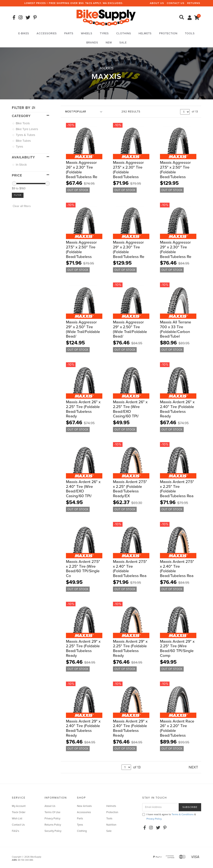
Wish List (17, 819)
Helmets (145, 33)
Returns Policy (53, 825)
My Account (19, 806)
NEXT (193, 767)
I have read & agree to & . (169, 817)
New (109, 43)
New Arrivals (84, 806)
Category (21, 116)
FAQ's (15, 831)
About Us (157, 3)
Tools (190, 33)
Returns (194, 3)
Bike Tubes (24, 141)
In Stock (22, 165)
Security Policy (53, 831)
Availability (23, 157)
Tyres (104, 33)
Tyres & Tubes (26, 135)
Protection (168, 33)
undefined (185, 112)
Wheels (87, 33)
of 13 (195, 112)
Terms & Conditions (183, 814)
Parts (69, 33)
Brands (92, 43)
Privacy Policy (52, 819)
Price (17, 175)
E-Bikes (24, 33)
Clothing (124, 33)
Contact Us (176, 3)
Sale (123, 43)
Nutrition (111, 825)
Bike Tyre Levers (27, 129)
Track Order (19, 812)
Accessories (47, 33)
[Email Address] (161, 807)
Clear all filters (21, 206)
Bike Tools (23, 123)
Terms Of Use (52, 812)
